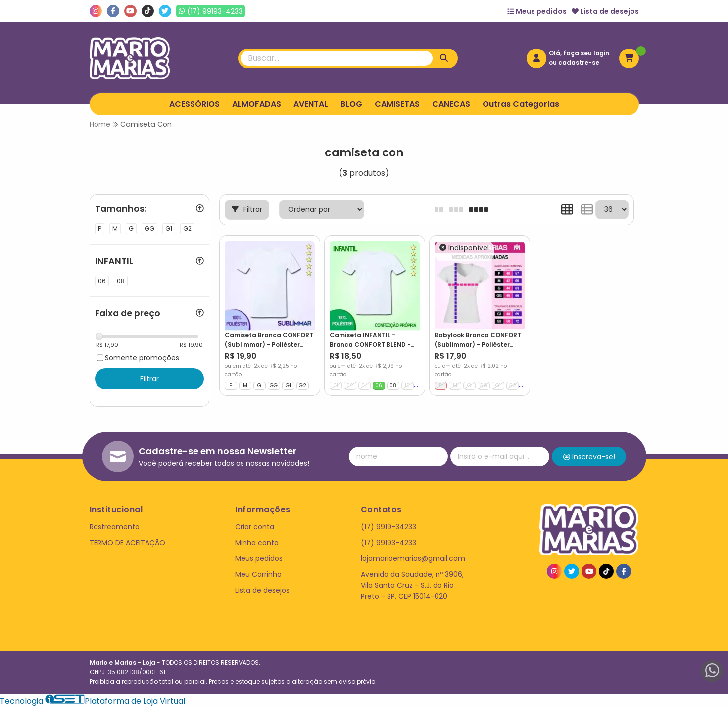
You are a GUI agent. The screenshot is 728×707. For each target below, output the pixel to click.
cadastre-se (579, 63)
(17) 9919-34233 (388, 527)
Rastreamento (115, 527)
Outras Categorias (521, 104)
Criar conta (255, 527)
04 (364, 385)
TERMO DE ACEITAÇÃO (127, 543)
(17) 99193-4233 (388, 543)
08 (393, 385)
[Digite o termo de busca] (337, 58)
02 (350, 385)
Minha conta (257, 543)
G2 (303, 385)
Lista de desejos (605, 11)
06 (379, 385)
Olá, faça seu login (579, 53)
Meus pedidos (537, 11)
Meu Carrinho (258, 574)
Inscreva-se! (589, 457)
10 (407, 385)
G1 (288, 385)
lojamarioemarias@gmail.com (413, 558)
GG (274, 385)
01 (336, 385)
